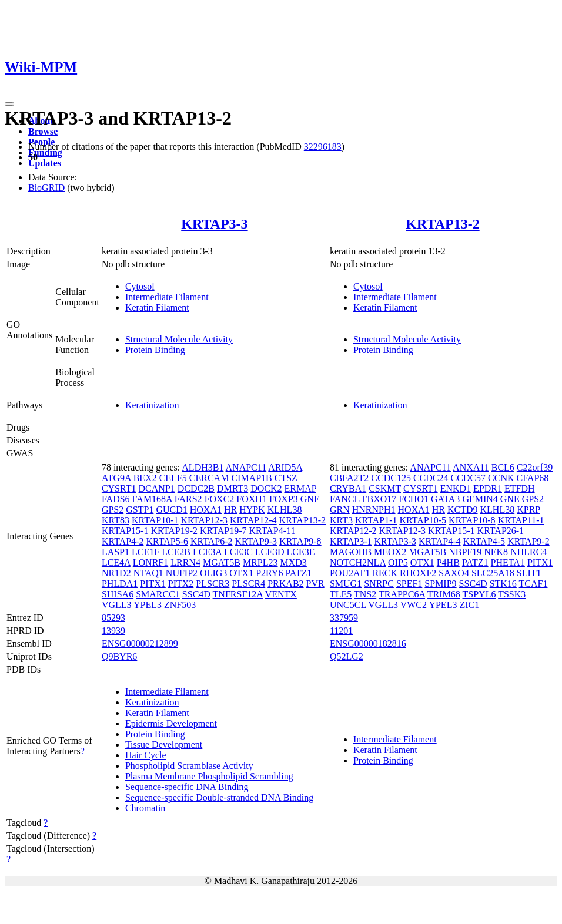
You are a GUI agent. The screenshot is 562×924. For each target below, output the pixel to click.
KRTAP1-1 (376, 520)
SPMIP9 (440, 584)
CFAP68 (533, 478)
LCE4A (116, 562)
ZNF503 (180, 605)
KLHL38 (285, 510)
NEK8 (496, 552)
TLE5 (341, 594)
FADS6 (116, 499)
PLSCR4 (248, 584)
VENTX (281, 594)
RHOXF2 (418, 573)
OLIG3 (213, 573)
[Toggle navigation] (9, 104)
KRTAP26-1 (501, 531)
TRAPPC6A (402, 594)
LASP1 (116, 552)
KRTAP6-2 (212, 541)
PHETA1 (508, 562)
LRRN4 (185, 562)
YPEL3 (148, 605)
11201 (341, 631)
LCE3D (270, 552)
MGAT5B (222, 562)
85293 (113, 618)
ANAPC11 (246, 467)
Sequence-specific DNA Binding (187, 787)
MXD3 (294, 562)
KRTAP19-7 (223, 531)
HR (230, 510)
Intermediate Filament (167, 297)
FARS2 (188, 499)
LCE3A (207, 552)
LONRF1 (150, 562)
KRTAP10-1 (155, 520)
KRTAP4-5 (484, 541)
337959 (344, 618)
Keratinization (152, 405)
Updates (45, 163)
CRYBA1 (348, 488)
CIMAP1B (251, 478)
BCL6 (503, 467)
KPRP (528, 510)
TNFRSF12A (238, 594)
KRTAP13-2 (442, 224)
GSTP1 (140, 510)
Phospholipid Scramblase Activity (189, 766)
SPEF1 (409, 584)
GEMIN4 (480, 499)
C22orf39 (535, 467)
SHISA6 (118, 594)
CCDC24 (431, 478)
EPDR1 (488, 488)
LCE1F (145, 552)
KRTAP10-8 (472, 520)
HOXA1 (206, 510)
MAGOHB (351, 552)
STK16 (503, 584)
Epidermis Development (171, 723)
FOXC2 (220, 499)
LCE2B (176, 552)
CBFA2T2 (349, 478)
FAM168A (152, 499)
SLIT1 (529, 573)
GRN (340, 510)
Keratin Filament (157, 308)
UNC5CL (348, 605)
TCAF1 (533, 584)
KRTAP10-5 (423, 520)
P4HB (448, 562)
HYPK (252, 510)
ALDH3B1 (203, 467)
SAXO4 (454, 573)
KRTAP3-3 (214, 224)
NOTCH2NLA (358, 562)
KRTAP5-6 (167, 541)
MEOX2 (390, 552)
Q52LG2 (347, 656)
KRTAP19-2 (174, 531)
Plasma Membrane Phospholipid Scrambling (209, 776)
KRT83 (116, 520)
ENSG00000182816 (368, 644)
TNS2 (365, 594)
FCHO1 (414, 499)
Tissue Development (164, 745)
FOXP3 (284, 499)
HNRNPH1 (374, 510)
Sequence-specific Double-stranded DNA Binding (219, 797)
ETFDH (520, 488)
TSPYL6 (479, 594)
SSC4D (196, 594)
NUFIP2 (182, 573)
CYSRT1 (119, 488)
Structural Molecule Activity (179, 339)
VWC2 (414, 605)
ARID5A (285, 467)
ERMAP (300, 488)
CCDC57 (468, 478)
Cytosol (140, 286)
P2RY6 (269, 573)
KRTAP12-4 (253, 520)
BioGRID (46, 188)
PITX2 (181, 584)
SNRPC (379, 584)
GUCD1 (171, 510)
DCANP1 (157, 488)
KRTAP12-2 (353, 531)
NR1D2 (116, 573)
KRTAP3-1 (351, 541)
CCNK (501, 478)
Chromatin (145, 808)
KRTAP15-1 (125, 531)
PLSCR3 (213, 584)
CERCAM (209, 478)
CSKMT (385, 488)
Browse (43, 131)
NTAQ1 (148, 573)
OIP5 (398, 562)
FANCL (345, 499)
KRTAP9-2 (528, 541)
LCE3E (301, 552)
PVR (315, 584)
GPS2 (113, 510)
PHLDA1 (120, 584)
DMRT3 (233, 488)
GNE (310, 499)
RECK (385, 573)
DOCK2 (266, 488)
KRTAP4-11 (272, 531)
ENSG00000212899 (140, 644)
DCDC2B (196, 488)
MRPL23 (260, 562)
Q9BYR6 (119, 656)
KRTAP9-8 (300, 541)
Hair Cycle (146, 755)
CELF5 (173, 478)
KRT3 (341, 520)
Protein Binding (155, 350)
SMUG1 (346, 584)
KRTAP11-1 (521, 520)
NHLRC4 (528, 552)
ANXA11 (471, 467)
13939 (113, 631)
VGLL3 (117, 605)
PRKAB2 (285, 584)
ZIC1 (469, 605)
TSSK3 (512, 594)
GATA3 (445, 499)
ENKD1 (456, 488)
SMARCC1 (158, 594)
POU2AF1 (350, 573)
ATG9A (116, 478)
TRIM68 (444, 594)
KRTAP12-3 (204, 520)
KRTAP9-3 (256, 541)
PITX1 (153, 584)
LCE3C (238, 552)
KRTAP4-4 (440, 541)
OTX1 (241, 573)
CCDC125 (391, 478)
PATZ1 (298, 573)
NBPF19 (465, 552)
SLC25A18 (493, 573)
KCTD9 (463, 510)
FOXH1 (252, 499)
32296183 (323, 147)
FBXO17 (379, 499)
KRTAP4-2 (123, 541)
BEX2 (145, 478)
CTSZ (286, 478)
